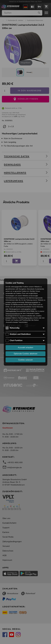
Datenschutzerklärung (13, 314)
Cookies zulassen (26, 360)
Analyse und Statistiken (20, 334)
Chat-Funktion (16, 340)
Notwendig (14, 328)
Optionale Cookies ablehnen (26, 354)
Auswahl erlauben (26, 347)
